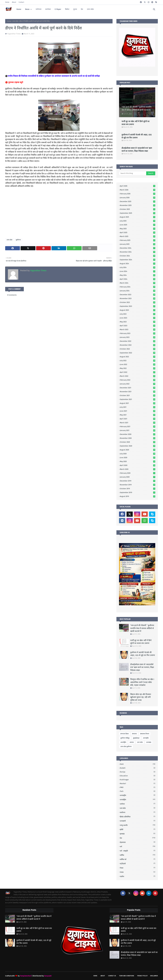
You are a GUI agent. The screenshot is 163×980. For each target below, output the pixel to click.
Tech (138, 791)
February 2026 (138, 194)
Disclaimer (154, 976)
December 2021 (138, 388)
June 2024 (138, 271)
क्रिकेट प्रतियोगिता (138, 817)
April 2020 (138, 465)
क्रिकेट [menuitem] (67, 9)
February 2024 (138, 287)
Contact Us (112, 976)
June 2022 (138, 364)
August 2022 (138, 357)
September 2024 (138, 260)
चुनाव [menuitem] (75, 9)
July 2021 (138, 407)
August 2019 (138, 496)
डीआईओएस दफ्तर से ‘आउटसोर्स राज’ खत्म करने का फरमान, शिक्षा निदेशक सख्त (137, 149)
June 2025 (138, 225)
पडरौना (138, 876)
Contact (21, 2)
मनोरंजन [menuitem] (39, 9)
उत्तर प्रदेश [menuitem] (90, 9)
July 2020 (138, 454)
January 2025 (138, 244)
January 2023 (138, 337)
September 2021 (138, 399)
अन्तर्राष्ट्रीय (123, 742)
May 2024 (138, 275)
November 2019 (138, 485)
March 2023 (138, 329)
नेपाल (138, 868)
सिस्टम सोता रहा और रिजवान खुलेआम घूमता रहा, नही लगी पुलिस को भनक (141, 697)
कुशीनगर (18, 240)
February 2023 (138, 333)
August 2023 (138, 310)
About (14, 2)
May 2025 (138, 229)
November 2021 (138, 392)
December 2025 (138, 201)
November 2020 (138, 438)
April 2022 (138, 372)
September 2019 (138, 492)
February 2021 (138, 426)
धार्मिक (138, 855)
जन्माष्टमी (138, 821)
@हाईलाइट (136, 738)
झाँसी (138, 829)
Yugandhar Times (14, 34)
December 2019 (138, 481)
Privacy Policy (142, 976)
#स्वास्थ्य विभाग (145, 734)
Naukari (138, 783)
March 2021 (138, 423)
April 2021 (138, 419)
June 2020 (138, 458)
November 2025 (138, 205)
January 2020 (138, 477)
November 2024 (138, 252)
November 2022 (138, 345)
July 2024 (138, 267)
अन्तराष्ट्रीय (146, 738)
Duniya (138, 772)
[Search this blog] (133, 173)
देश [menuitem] (82, 9)
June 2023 (138, 318)
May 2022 (138, 368)
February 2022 (138, 380)
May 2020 (138, 461)
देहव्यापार (138, 842)
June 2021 (138, 411)
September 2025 (138, 213)
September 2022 (138, 353)
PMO (138, 787)
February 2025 (138, 240)
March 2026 (138, 190)
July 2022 (138, 361)
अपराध (132, 742)
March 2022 (138, 376)
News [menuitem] (27, 9)
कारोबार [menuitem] (48, 9)
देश (138, 838)
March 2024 (138, 283)
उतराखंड (149, 742)
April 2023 (138, 326)
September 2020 (138, 446)
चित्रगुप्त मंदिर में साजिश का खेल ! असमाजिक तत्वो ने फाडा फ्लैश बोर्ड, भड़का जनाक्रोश (142, 682)
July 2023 (138, 314)
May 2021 (138, 415)
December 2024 (138, 248)
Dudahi (138, 768)
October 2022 (138, 349)
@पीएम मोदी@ (125, 738)
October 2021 (138, 395)
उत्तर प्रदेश (15, 21)
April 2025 (138, 232)
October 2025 (138, 209)
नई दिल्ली (138, 864)
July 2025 (138, 221)
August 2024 (138, 264)
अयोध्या (138, 804)
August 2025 (138, 217)
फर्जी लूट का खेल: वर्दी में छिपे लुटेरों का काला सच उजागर (136, 123)
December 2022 (138, 341)
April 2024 (138, 279)
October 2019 (138, 489)
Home (7, 2)
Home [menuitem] (19, 9)
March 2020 (138, 469)
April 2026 (138, 186)
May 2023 (138, 322)
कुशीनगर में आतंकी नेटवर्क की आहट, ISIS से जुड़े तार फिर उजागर (137, 136)
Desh (138, 764)
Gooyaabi (48, 976)
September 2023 (138, 306)
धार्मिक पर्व (138, 859)
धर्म (138, 846)
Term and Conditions (127, 976)
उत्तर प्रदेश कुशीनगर (126, 747)
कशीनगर (138, 812)
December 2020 (138, 434)
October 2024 (138, 256)
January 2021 (138, 430)
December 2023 (138, 295)
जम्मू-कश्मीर (138, 825)
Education (138, 776)
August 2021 (138, 403)
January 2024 (138, 291)
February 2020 (138, 473)
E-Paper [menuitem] (58, 9)
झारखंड (138, 834)
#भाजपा (134, 734)
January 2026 (138, 198)
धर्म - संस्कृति (138, 851)
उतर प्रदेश (140, 742)
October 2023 (138, 302)
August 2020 (138, 450)
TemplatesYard (26, 976)
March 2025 (138, 236)
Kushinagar (138, 780)
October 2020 (138, 442)
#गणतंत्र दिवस (125, 734)
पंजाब (138, 872)
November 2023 (138, 298)
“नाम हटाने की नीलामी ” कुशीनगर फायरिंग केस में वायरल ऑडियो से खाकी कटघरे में (137, 108)
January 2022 (138, 384)
